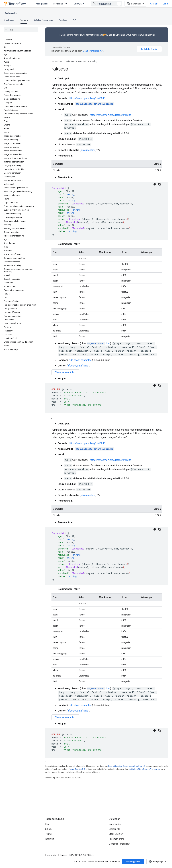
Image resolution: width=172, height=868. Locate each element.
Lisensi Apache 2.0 (76, 769)
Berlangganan (133, 862)
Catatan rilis (114, 829)
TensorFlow (57, 61)
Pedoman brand (117, 839)
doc (98, 343)
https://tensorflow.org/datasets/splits (111, 115)
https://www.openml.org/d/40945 (87, 98)
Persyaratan (51, 855)
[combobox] (107, 4)
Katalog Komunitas (43, 20)
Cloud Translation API (93, 51)
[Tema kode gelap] (155, 184)
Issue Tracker (115, 824)
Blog (47, 824)
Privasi (63, 855)
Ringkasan (9, 20)
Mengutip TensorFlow (119, 844)
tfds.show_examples (80, 360)
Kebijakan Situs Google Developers (145, 769)
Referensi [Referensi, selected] (58, 4)
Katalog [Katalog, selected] (24, 20)
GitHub (154, 4)
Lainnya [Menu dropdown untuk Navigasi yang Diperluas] (78, 4)
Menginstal (42, 4)
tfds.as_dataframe (78, 366)
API (75, 20)
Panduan (63, 20)
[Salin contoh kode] (160, 184)
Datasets (10, 13)
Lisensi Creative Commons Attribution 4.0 (127, 766)
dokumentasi (119, 35)
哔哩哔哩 (49, 839)
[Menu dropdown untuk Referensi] (67, 4)
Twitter (49, 834)
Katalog (94, 61)
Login (165, 4)
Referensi (70, 61)
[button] (20, 43)
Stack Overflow (116, 834)
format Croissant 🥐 (96, 35)
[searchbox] (21, 30)
